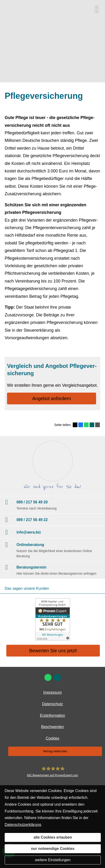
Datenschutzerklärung (23, 825)
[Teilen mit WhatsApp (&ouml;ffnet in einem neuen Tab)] (86, 425)
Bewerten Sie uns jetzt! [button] (53, 651)
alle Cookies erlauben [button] (53, 837)
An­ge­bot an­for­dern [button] (52, 398)
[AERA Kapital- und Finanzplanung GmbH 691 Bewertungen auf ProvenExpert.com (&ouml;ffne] (52, 772)
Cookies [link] (53, 738)
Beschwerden (52, 727)
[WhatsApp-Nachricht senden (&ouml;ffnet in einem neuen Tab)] (48, 677)
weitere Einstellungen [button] (53, 860)
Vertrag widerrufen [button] (55, 751)
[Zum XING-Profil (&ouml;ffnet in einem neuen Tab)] (57, 677)
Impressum (52, 692)
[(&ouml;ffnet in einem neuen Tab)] (52, 619)
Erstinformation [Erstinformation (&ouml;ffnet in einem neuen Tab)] (53, 715)
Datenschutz (52, 704)
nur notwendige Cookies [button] (53, 849)
